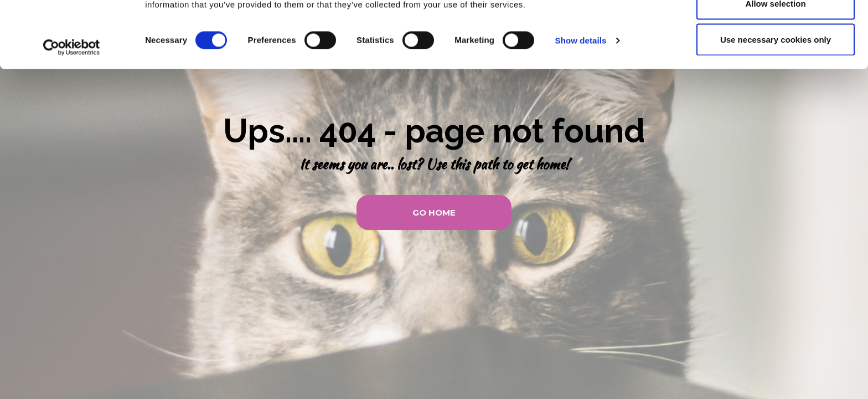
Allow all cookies (776, 29)
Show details (581, 103)
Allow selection (775, 66)
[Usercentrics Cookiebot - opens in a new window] (72, 110)
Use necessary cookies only (776, 102)
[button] (434, 213)
